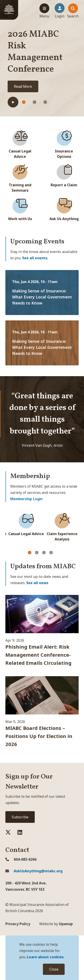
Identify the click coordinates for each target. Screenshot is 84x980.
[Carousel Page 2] (37, 553)
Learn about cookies (45, 957)
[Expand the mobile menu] (44, 11)
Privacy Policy (18, 924)
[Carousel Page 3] (44, 553)
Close (54, 969)
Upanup (56, 924)
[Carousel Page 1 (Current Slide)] (30, 553)
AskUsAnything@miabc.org (34, 871)
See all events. (35, 258)
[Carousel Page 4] (51, 553)
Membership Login (26, 499)
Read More (23, 86)
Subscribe (20, 817)
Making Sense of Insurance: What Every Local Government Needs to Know (42, 297)
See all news (37, 583)
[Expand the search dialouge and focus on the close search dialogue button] (73, 11)
